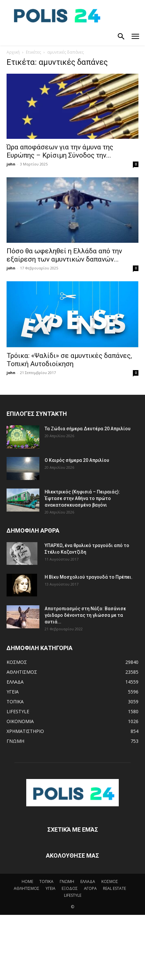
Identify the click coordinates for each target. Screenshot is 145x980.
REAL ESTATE (114, 888)
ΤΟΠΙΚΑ (46, 881)
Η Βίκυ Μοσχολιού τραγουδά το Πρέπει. (89, 577)
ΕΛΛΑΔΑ (88, 881)
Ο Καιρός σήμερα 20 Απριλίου (77, 460)
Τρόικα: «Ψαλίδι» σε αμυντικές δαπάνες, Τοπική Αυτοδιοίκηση (69, 360)
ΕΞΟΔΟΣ (70, 888)
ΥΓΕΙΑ (51, 888)
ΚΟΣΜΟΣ (110, 881)
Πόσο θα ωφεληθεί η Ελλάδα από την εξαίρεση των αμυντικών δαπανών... (64, 255)
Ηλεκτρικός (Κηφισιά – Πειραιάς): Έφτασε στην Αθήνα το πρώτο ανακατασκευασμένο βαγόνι (82, 498)
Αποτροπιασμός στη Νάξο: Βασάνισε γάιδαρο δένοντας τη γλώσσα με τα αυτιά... (85, 615)
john (11, 164)
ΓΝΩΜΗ (67, 881)
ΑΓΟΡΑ (90, 888)
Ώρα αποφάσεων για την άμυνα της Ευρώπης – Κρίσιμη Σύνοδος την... (60, 151)
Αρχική (13, 52)
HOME (27, 881)
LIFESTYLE (73, 895)
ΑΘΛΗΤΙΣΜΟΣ (27, 888)
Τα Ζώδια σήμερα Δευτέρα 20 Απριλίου (88, 429)
